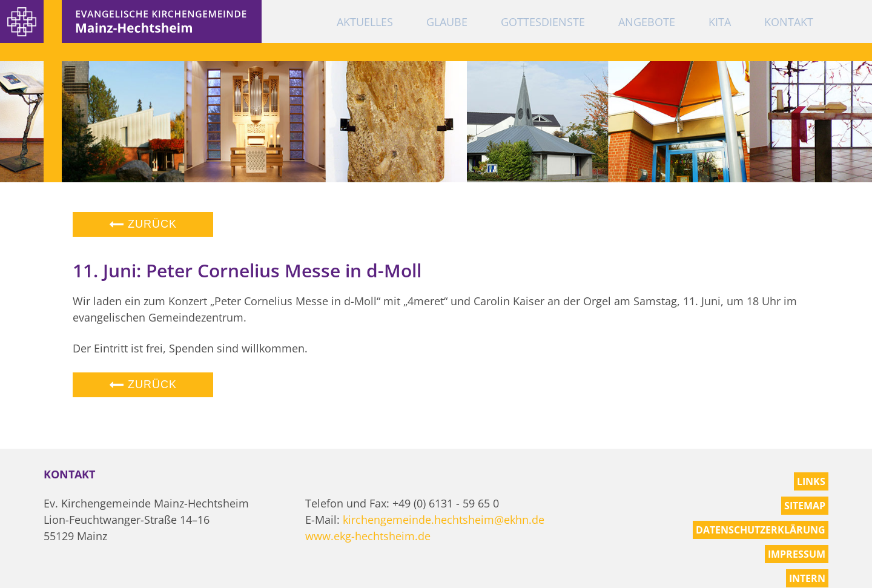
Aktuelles (365, 22)
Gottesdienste (543, 22)
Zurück (143, 224)
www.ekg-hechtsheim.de (368, 536)
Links (811, 481)
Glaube (447, 22)
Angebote (647, 22)
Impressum (797, 554)
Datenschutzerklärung (761, 530)
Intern (807, 578)
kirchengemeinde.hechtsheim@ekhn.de (444, 520)
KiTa (720, 22)
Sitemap (805, 506)
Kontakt (789, 22)
